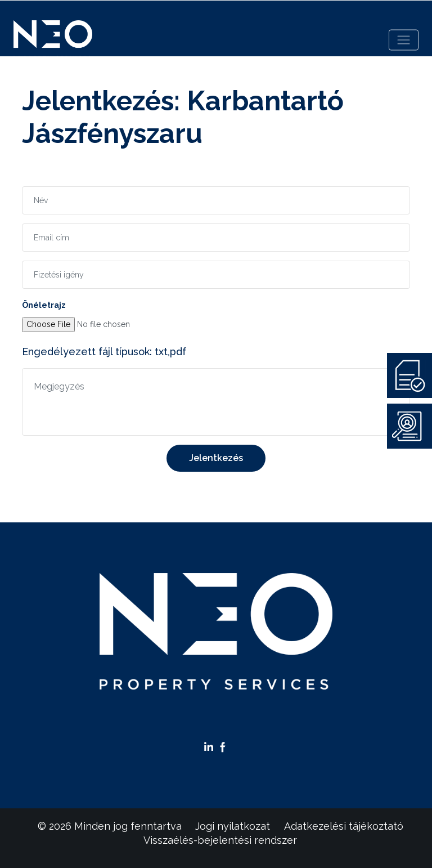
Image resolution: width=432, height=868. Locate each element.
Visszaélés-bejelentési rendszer (220, 840)
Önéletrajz (44, 305)
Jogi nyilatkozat (233, 826)
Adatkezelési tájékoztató (344, 826)
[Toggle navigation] (404, 40)
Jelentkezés (216, 458)
